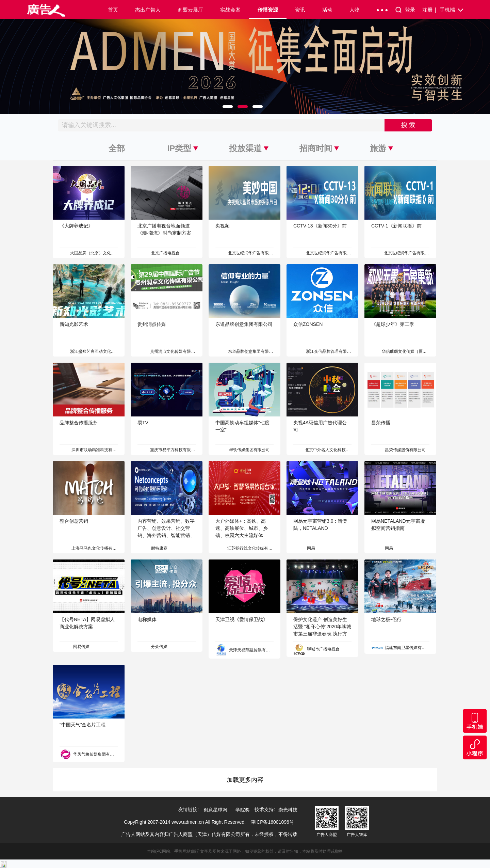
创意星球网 (215, 810)
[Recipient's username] (221, 125)
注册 (429, 10)
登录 (412, 10)
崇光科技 (288, 810)
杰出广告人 (148, 10)
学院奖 (243, 810)
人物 (355, 10)
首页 (113, 10)
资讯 (300, 10)
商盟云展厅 (190, 10)
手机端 (452, 10)
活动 (327, 10)
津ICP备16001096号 (272, 822)
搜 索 (408, 125)
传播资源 (268, 10)
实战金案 (230, 10)
